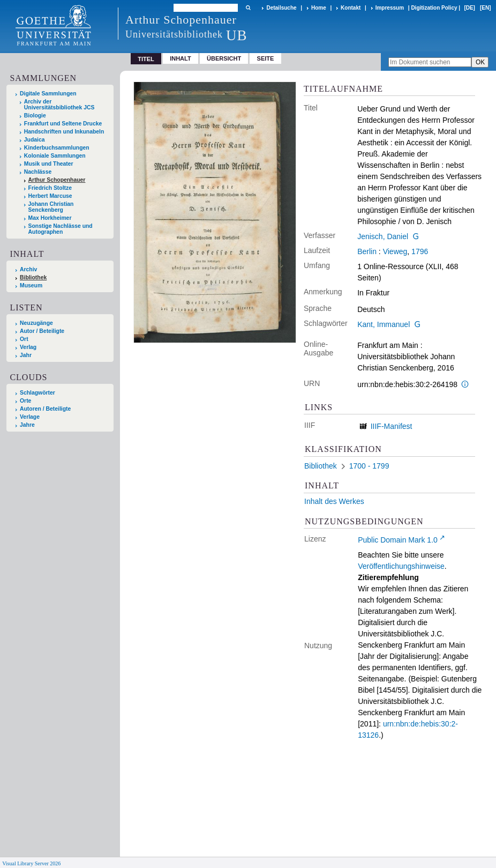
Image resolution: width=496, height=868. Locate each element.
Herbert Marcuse (50, 196)
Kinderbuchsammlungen (57, 148)
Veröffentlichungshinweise (401, 566)
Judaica (35, 140)
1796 (420, 251)
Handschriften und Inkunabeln (64, 132)
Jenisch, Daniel (383, 236)
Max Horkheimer (50, 218)
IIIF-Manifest (392, 426)
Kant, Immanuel (384, 324)
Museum (31, 285)
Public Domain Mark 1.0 (398, 540)
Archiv (28, 269)
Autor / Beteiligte (42, 331)
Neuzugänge (36, 323)
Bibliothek (33, 277)
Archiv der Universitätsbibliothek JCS (59, 105)
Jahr (26, 355)
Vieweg (395, 251)
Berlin (367, 251)
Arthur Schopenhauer (57, 180)
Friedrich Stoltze (50, 188)
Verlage (30, 417)
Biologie (35, 116)
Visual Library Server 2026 (31, 863)
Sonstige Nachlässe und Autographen (61, 229)
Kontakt (351, 8)
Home (319, 8)
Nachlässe (38, 172)
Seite (266, 58)
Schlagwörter (37, 393)
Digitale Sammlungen (48, 94)
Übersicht (224, 58)
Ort (24, 339)
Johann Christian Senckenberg (51, 207)
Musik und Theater (49, 164)
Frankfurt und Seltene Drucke (63, 124)
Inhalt (181, 58)
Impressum (390, 8)
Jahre (27, 425)
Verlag (28, 347)
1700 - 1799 (369, 466)
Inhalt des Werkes (334, 501)
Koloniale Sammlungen (55, 156)
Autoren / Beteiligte (45, 409)
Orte (25, 401)
